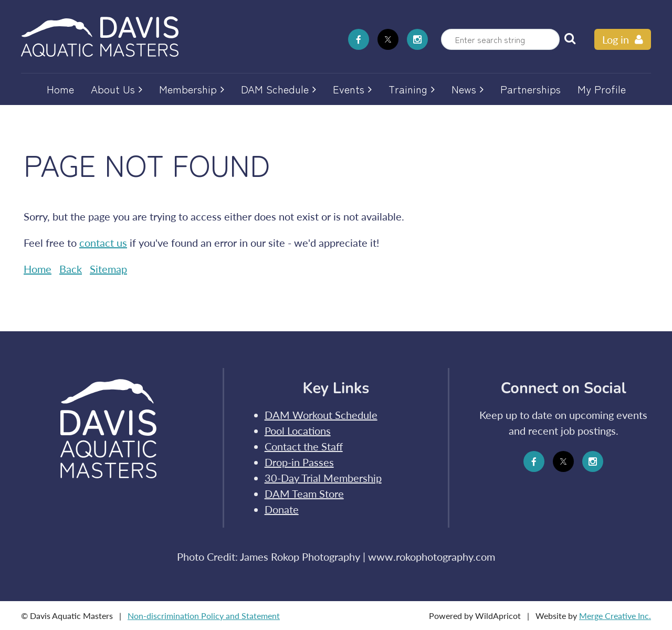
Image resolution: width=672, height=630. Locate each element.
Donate (282, 509)
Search (570, 38)
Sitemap (108, 269)
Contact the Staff (304, 446)
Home (38, 269)
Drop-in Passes (299, 462)
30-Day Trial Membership (323, 478)
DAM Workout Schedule (321, 415)
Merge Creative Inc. (615, 616)
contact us (103, 243)
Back (71, 269)
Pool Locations (298, 430)
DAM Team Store (304, 493)
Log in (616, 39)
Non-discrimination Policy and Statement (204, 616)
